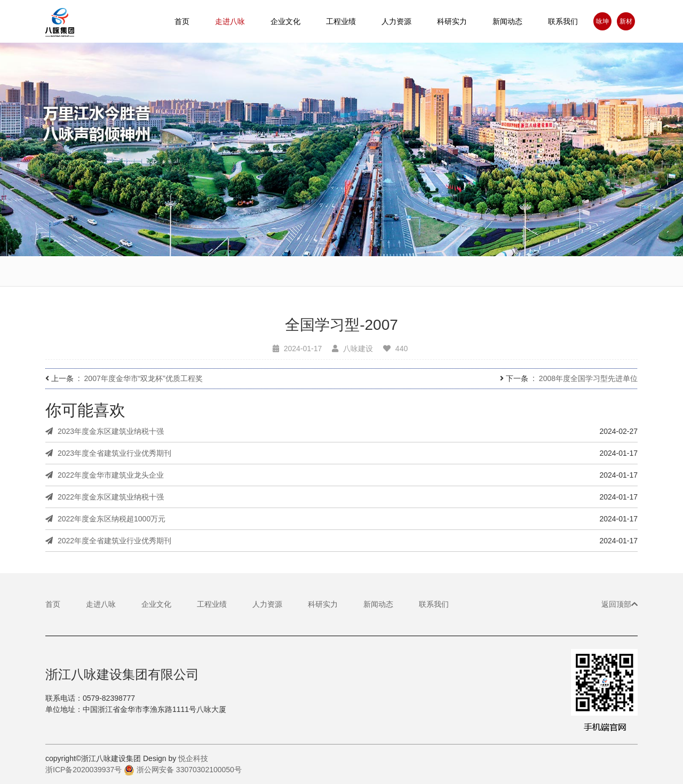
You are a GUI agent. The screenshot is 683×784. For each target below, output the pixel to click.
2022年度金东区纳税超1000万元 (105, 519)
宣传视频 (85, 273)
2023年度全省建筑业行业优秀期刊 (108, 453)
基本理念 (341, 277)
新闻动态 (507, 21)
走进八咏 (101, 604)
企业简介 (171, 274)
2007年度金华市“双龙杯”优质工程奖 (144, 378)
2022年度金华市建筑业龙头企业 (105, 475)
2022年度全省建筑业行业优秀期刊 (108, 541)
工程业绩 (212, 604)
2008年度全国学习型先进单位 (588, 378)
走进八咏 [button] (230, 21)
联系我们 (563, 21)
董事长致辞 (256, 275)
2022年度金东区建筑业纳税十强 (105, 497)
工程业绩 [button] (341, 21)
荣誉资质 (512, 281)
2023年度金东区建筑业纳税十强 (105, 431)
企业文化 (156, 604)
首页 (182, 21)
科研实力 (323, 604)
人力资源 (396, 21)
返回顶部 (620, 604)
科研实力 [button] (452, 21)
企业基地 (427, 280)
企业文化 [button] (285, 21)
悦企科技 (193, 758)
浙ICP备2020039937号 (84, 770)
